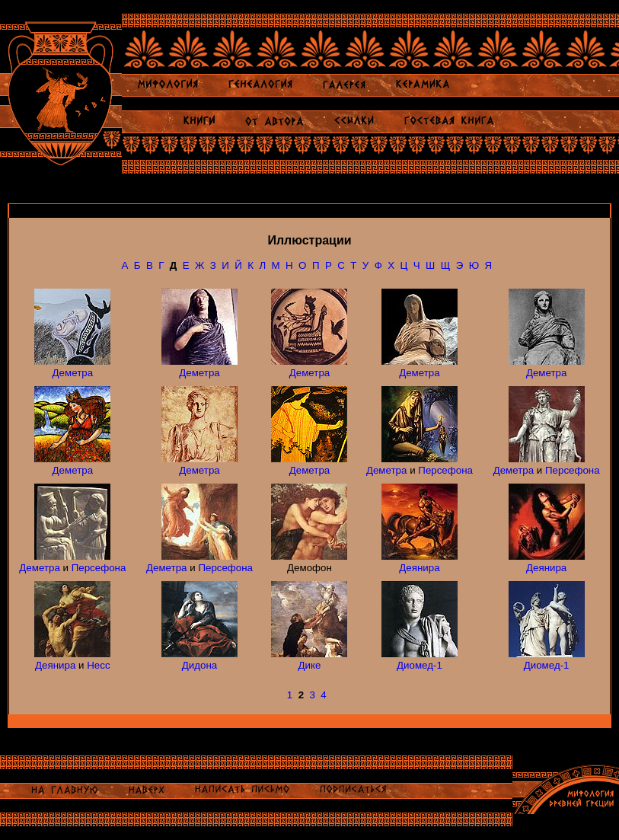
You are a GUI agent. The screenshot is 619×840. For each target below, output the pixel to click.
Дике (310, 665)
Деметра (73, 373)
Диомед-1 (420, 665)
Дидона (199, 665)
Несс (98, 665)
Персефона (445, 470)
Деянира (419, 568)
